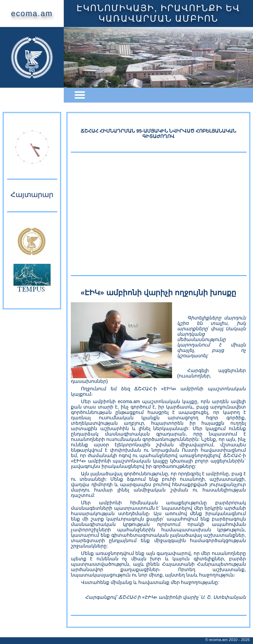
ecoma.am (32, 13)
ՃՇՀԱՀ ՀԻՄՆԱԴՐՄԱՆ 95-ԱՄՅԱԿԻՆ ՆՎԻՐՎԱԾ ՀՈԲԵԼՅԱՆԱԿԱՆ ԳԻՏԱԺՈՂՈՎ (159, 134)
